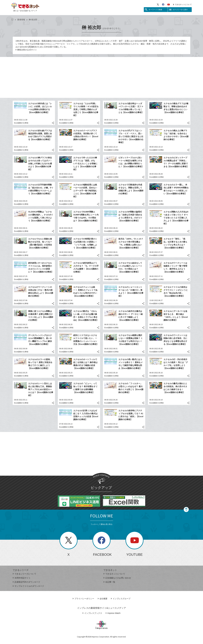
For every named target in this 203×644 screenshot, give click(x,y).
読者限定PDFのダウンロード (26, 582)
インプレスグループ (121, 599)
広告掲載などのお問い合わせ (117, 578)
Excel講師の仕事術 (21, 123)
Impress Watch (113, 613)
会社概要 (103, 599)
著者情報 (20, 20)
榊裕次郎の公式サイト (27, 50)
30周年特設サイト (22, 578)
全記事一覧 (109, 582)
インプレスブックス (92, 613)
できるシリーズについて (24, 574)
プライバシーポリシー (83, 599)
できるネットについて (182, 5)
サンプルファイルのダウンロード (28, 586)
